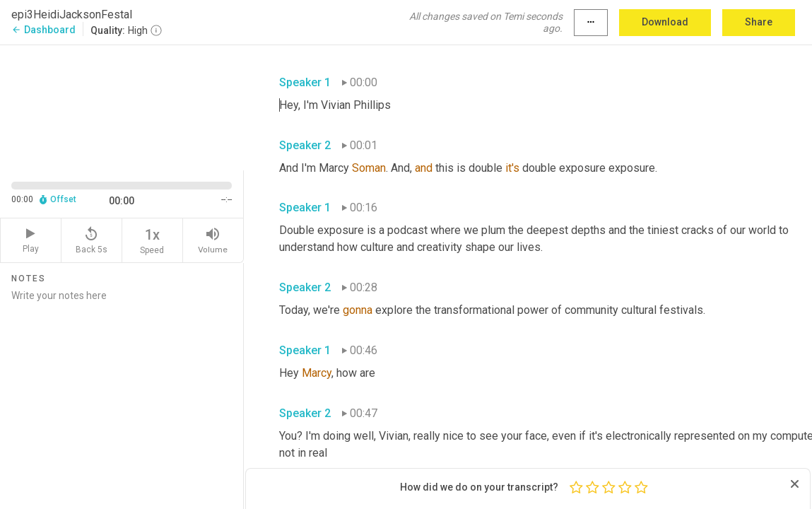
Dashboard (43, 30)
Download (665, 22)
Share (759, 22)
